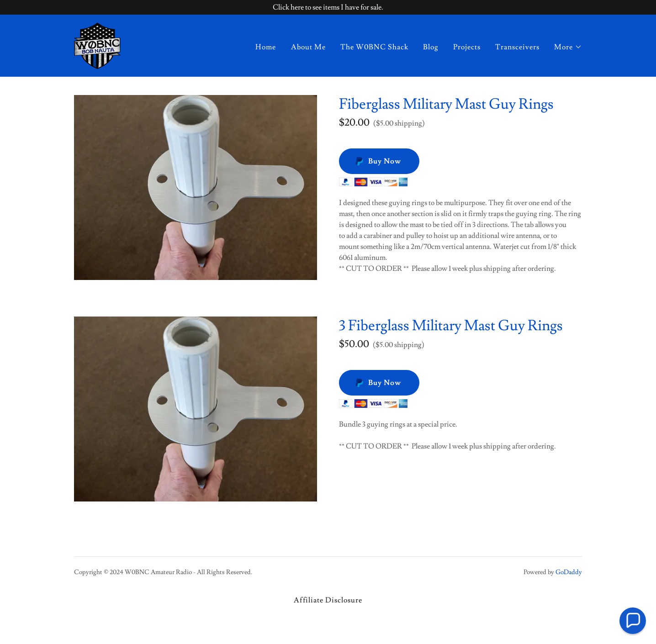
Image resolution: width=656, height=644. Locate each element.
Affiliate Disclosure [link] (328, 600)
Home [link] (266, 47)
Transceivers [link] (517, 47)
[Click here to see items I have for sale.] (328, 7)
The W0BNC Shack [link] (374, 47)
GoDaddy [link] (569, 572)
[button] (568, 47)
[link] (97, 44)
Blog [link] (431, 47)
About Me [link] (308, 47)
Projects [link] (467, 47)
